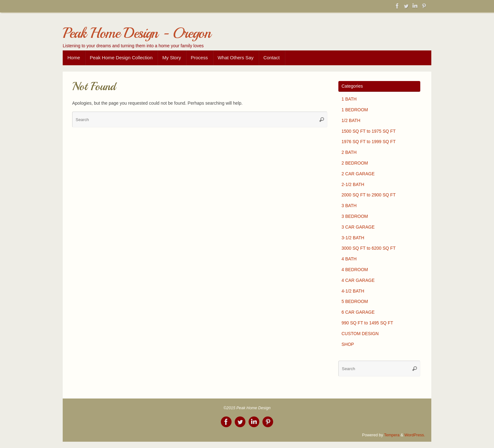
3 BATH (349, 206)
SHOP (348, 344)
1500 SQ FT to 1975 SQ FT (369, 131)
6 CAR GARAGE (358, 312)
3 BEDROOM (355, 216)
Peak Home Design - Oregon (137, 33)
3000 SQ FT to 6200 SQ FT (369, 248)
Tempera (392, 435)
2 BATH (349, 152)
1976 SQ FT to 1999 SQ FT (369, 142)
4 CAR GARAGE (358, 280)
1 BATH (349, 99)
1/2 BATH (351, 120)
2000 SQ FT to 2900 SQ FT (369, 195)
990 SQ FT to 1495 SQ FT (367, 323)
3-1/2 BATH (353, 238)
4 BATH (349, 259)
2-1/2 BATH (353, 184)
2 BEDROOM (355, 163)
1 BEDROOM (355, 110)
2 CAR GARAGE (358, 174)
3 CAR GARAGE (358, 227)
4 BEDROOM (355, 270)
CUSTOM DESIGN (360, 334)
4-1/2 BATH (353, 291)
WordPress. (415, 435)
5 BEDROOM (355, 301)
